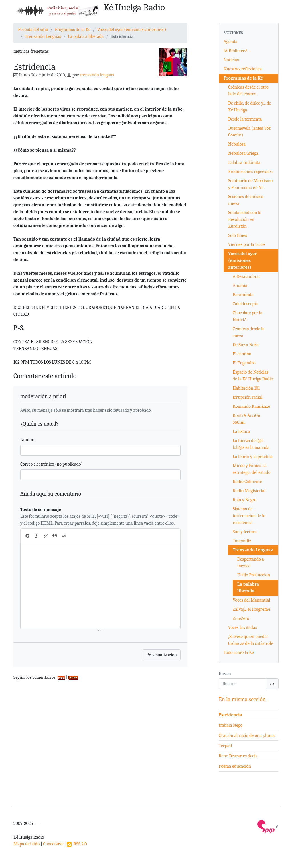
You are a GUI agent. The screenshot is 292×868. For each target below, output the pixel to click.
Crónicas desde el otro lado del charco (248, 91)
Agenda (231, 42)
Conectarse (53, 844)
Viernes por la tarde (247, 244)
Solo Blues (238, 235)
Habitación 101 (246, 388)
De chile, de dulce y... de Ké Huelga (250, 107)
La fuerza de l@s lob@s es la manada (251, 444)
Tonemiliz (242, 541)
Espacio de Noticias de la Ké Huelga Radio (253, 376)
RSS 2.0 (77, 844)
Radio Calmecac (247, 482)
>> (272, 684)
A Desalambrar (247, 276)
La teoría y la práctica (253, 457)
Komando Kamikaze (251, 406)
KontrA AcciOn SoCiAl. (247, 419)
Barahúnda (243, 295)
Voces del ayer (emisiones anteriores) (132, 30)
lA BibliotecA (236, 51)
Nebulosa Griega (243, 153)
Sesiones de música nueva (246, 200)
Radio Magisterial (249, 491)
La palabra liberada (86, 36)
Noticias (231, 60)
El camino (242, 354)
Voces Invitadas (243, 627)
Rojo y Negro (245, 500)
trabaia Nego (231, 725)
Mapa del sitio (27, 844)
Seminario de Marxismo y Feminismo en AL (250, 184)
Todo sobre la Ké (239, 653)
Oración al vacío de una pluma (247, 735)
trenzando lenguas (97, 75)
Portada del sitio (33, 30)
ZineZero (241, 618)
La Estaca (241, 431)
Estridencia (230, 715)
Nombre (28, 440)
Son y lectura (245, 532)
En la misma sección (242, 699)
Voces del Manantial (252, 600)
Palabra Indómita (244, 162)
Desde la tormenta (245, 119)
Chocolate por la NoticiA (248, 316)
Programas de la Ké (73, 30)
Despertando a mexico (251, 563)
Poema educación (235, 766)
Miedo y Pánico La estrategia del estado (252, 469)
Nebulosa (237, 144)
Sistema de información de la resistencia (249, 516)
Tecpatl (225, 746)
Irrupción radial (248, 397)
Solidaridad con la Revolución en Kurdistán (245, 219)
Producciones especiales (250, 172)
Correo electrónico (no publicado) (51, 464)
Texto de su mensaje (41, 510)
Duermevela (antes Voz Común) (249, 132)
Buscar (225, 673)
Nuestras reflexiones (243, 69)
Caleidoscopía (245, 304)
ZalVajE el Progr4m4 (252, 609)
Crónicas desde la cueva (249, 332)
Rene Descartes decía (238, 756)
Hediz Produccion (254, 575)
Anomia (240, 286)
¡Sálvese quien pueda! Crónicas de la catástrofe (251, 640)
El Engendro (244, 363)
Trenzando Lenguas (43, 36)
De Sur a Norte (246, 345)
